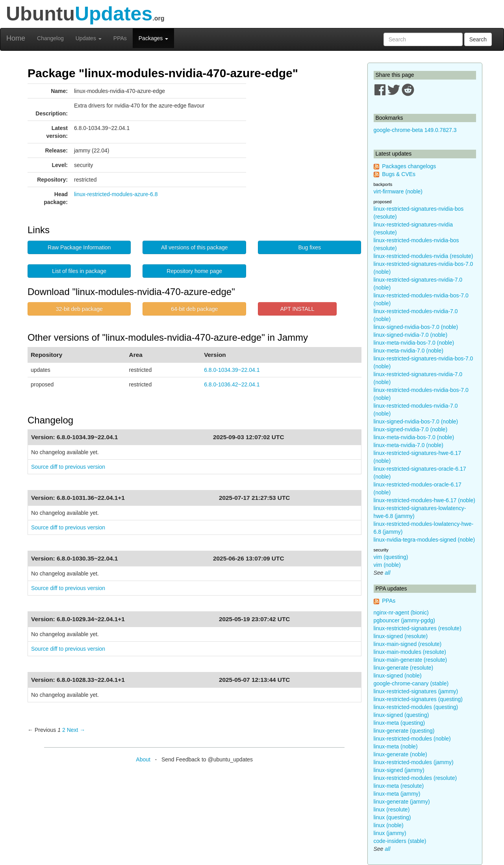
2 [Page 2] (64, 730)
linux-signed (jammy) (399, 770)
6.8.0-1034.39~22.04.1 (232, 370)
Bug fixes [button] (309, 247)
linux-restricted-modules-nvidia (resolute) (423, 256)
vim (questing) (391, 557)
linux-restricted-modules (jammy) (414, 762)
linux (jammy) (390, 833)
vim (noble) (387, 565)
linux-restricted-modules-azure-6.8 (116, 194)
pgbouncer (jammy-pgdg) (404, 620)
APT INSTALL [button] (297, 309)
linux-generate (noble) (400, 754)
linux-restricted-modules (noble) (412, 739)
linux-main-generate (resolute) (410, 660)
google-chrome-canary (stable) (411, 683)
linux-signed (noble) (398, 676)
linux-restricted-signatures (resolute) (418, 628)
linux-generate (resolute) (404, 668)
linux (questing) (392, 817)
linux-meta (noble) (396, 746)
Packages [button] (153, 38)
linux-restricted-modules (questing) (416, 707)
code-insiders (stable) (400, 841)
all (387, 573)
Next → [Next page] (76, 730)
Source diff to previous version (68, 467)
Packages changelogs (409, 166)
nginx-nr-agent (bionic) (401, 613)
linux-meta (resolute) (399, 786)
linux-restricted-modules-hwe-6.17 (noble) (424, 500)
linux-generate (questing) (404, 731)
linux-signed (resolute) (401, 636)
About (143, 759)
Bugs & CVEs (399, 174)
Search (478, 39)
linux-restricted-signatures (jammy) (416, 691)
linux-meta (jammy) (397, 794)
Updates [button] (89, 38)
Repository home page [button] (194, 271)
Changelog (50, 38)
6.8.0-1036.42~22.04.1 (232, 384)
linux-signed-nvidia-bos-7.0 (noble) (416, 327)
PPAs (120, 38)
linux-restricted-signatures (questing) (418, 699)
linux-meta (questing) (399, 723)
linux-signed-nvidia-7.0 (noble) (411, 335)
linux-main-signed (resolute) (408, 644)
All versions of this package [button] (195, 247)
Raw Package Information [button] (79, 247)
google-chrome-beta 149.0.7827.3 (415, 130)
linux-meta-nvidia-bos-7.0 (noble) (414, 343)
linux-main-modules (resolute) (410, 652)
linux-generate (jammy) (402, 802)
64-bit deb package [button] (194, 309)
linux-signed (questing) (401, 715)
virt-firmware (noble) (398, 191)
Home (16, 38)
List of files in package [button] (79, 271)
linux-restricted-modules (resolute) (415, 778)
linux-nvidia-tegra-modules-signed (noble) (424, 540)
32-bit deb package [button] (79, 309)
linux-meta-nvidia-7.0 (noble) (409, 351)
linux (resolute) (392, 809)
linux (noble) (389, 825)
